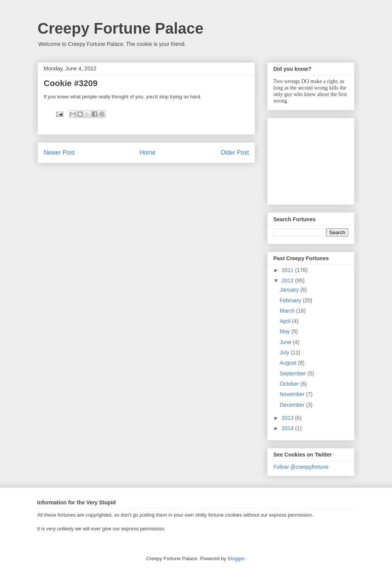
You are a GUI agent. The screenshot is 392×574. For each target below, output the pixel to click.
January (290, 290)
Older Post (235, 152)
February (291, 300)
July (285, 352)
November (293, 394)
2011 (288, 270)
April (286, 321)
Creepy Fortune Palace (121, 28)
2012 (288, 280)
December (293, 405)
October (290, 384)
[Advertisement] (312, 159)
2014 (288, 428)
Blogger (236, 559)
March (288, 311)
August (289, 363)
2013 (288, 418)
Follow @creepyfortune (301, 467)
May (286, 331)
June (286, 342)
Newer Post (59, 152)
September (294, 373)
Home (148, 152)
